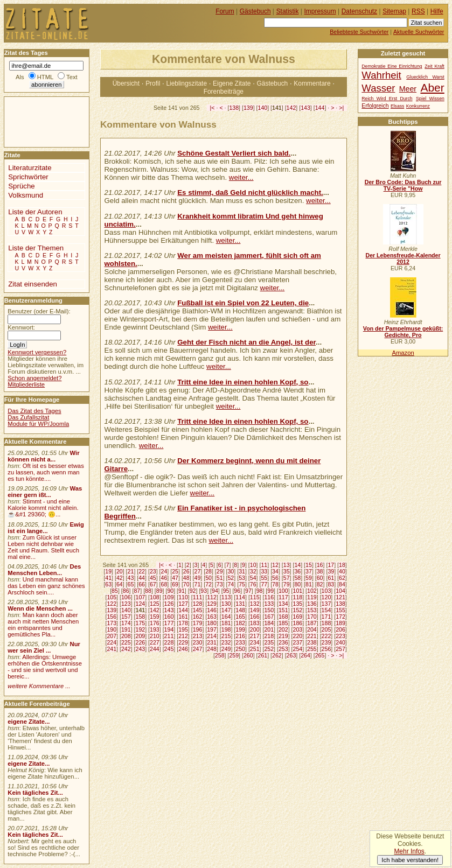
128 (198, 604)
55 (264, 578)
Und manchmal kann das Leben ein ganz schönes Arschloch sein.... (46, 586)
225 (126, 642)
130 (226, 604)
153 (312, 610)
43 (131, 578)
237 (298, 642)
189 (340, 623)
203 (298, 629)
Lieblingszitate (186, 83)
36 (297, 571)
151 (283, 610)
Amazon (403, 353)
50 (208, 578)
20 (120, 571)
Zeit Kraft (434, 66)
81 (309, 584)
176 (155, 623)
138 (234, 108)
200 (255, 629)
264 (305, 655)
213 (198, 636)
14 (297, 565)
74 (231, 584)
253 (283, 649)
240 (340, 642)
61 (331, 578)
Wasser (378, 88)
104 (340, 591)
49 (198, 578)
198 (226, 629)
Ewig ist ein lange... (46, 528)
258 (220, 655)
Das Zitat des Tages (34, 411)
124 (140, 604)
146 (212, 610)
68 (164, 584)
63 (108, 584)
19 (108, 571)
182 (240, 623)
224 (112, 642)
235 (269, 642)
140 (263, 108)
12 (275, 565)
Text (72, 77)
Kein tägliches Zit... (35, 793)
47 (175, 578)
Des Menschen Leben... (44, 570)
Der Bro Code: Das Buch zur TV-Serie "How (403, 185)
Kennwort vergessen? (37, 352)
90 (170, 591)
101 (298, 591)
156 (112, 617)
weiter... (241, 177)
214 (212, 636)
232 (226, 642)
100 (283, 591)
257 (340, 649)
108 (155, 597)
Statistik (288, 11)
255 (312, 649)
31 (242, 571)
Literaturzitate (30, 168)
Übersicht (126, 83)
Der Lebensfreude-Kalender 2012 (403, 258)
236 (283, 642)
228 (169, 642)
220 (298, 636)
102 (312, 591)
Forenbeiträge (224, 92)
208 (126, 636)
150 (269, 610)
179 (198, 623)
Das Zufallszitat (28, 417)
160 (169, 617)
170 (312, 617)
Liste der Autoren (35, 212)
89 (159, 591)
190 (112, 629)
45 (153, 578)
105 (112, 597)
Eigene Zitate (232, 83)
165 (240, 617)
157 (126, 617)
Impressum (320, 11)
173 (112, 623)
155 (340, 610)
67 (153, 584)
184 (269, 623)
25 (175, 571)
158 (140, 617)
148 (240, 610)
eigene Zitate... (29, 722)
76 (253, 584)
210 (155, 636)
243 (140, 649)
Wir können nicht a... (43, 456)
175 (140, 623)
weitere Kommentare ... (39, 686)
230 (198, 642)
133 (269, 604)
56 (275, 578)
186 (298, 623)
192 (140, 629)
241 (112, 649)
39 (331, 571)
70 (186, 584)
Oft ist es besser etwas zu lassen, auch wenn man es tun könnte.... (46, 472)
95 (226, 591)
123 (126, 604)
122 (112, 604)
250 (240, 649)
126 (169, 604)
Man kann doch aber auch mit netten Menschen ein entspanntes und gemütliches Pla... (43, 625)
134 (283, 604)
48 (186, 578)
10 (253, 565)
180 (212, 623)
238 (312, 642)
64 (120, 584)
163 (212, 617)
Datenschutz (359, 11)
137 (326, 604)
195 (183, 629)
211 (169, 636)
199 (240, 629)
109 (169, 597)
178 (183, 623)
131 (240, 604)
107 (140, 597)
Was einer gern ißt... (45, 492)
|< (213, 108)
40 (342, 571)
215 (226, 636)
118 (298, 597)
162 (198, 617)
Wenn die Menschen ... (40, 608)
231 (212, 642)
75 (242, 584)
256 (326, 649)
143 (305, 108)
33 (264, 571)
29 (220, 571)
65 (131, 584)
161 (183, 617)
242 (126, 649)
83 (331, 584)
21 (131, 571)
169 (298, 617)
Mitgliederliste (26, 384)
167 (269, 617)
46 (164, 578)
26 (186, 571)
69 (175, 584)
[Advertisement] (37, 121)
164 (226, 617)
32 (253, 571)
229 (183, 642)
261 (263, 655)
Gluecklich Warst (425, 77)
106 (126, 597)
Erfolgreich (375, 106)
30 (231, 571)
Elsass (397, 106)
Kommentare (312, 83)
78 (275, 584)
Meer (408, 89)
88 (148, 591)
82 (320, 584)
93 (204, 591)
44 (142, 578)
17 (331, 565)
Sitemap (394, 11)
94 (215, 591)
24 (164, 571)
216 (240, 636)
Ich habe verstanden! (410, 860)
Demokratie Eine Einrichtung (392, 66)
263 (291, 655)
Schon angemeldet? (34, 378)
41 (108, 578)
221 (312, 636)
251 (255, 649)
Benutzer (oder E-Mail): (39, 311)
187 (312, 623)
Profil (153, 83)
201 (269, 629)
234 (255, 642)
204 (312, 629)
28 (208, 571)
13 (287, 565)
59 (309, 578)
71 (198, 584)
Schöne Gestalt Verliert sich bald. (234, 153)
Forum (225, 11)
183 (255, 623)
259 (234, 655)
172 (340, 617)
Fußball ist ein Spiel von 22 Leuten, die (243, 303)
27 (198, 571)
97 (248, 591)
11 (264, 565)
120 (326, 597)
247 (198, 649)
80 (297, 584)
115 (255, 597)
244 (155, 649)
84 (342, 584)
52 (231, 578)
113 (226, 597)
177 (169, 623)
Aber (432, 87)
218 (269, 636)
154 (326, 610)
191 (126, 629)
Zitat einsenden (33, 284)
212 (183, 636)
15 (309, 565)
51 (220, 578)
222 (326, 636)
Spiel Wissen (430, 99)
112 (212, 597)
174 (126, 623)
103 (326, 591)
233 (240, 642)
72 (208, 584)
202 (283, 629)
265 (320, 655)
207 (112, 636)
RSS (418, 11)
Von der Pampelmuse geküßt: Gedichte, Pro (403, 332)
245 (169, 649)
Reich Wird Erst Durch (387, 99)
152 (298, 610)
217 (255, 636)
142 (291, 108)
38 (320, 571)
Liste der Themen (36, 248)
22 (142, 571)
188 (326, 623)
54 (253, 578)
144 (320, 108)
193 (155, 629)
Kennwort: (21, 327)
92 (193, 591)
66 (142, 584)
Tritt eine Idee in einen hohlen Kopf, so (243, 382)
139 (248, 108)
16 (320, 565)
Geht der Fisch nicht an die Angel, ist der (246, 342)
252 (269, 649)
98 (260, 591)
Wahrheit (381, 75)
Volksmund (26, 195)
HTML (45, 77)
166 (255, 617)
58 (297, 578)
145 (198, 610)
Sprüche (21, 186)
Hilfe (437, 11)
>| (341, 108)
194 (169, 629)
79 (287, 584)
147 (226, 610)
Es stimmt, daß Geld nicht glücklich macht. (250, 192)
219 (283, 636)
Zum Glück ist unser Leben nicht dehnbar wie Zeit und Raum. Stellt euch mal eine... (43, 547)
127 (183, 604)
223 (340, 636)
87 (137, 591)
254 (298, 649)
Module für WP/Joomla (38, 424)
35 (287, 571)
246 (183, 649)
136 (312, 604)
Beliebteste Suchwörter (359, 32)
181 (226, 623)
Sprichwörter (28, 177)
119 (312, 597)
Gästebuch (273, 83)
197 (212, 629)
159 (155, 617)
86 (126, 591)
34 (275, 571)
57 (287, 578)
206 (340, 629)
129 (212, 604)
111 (198, 597)
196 (198, 629)
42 (120, 578)
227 (155, 642)
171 (326, 617)
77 (264, 584)
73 (220, 584)
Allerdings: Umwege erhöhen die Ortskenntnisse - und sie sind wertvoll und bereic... (45, 667)
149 (255, 610)
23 (153, 571)
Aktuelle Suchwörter (419, 32)
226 (140, 642)
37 (309, 571)
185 (283, 623)
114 (240, 597)
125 (155, 604)
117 (283, 597)
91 (182, 591)
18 (342, 565)
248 (212, 649)
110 (183, 597)
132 (255, 604)
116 (269, 597)
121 (340, 597)
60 (320, 578)
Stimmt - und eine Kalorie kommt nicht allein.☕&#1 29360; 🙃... (43, 508)
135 (298, 604)
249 (226, 649)
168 (283, 617)
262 (277, 655)
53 (242, 578)
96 (237, 591)
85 (115, 591)
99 (270, 591)
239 (326, 642)
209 (140, 636)
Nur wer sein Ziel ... (44, 647)
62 (342, 578)
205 (326, 629)
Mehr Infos (409, 851)
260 (248, 655)
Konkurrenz (418, 106)
